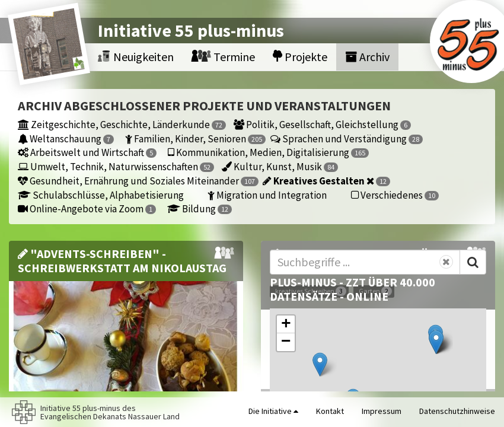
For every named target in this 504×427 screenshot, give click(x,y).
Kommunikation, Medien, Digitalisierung (267, 152)
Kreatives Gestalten (326, 181)
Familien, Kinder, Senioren (194, 138)
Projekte (300, 57)
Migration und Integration (267, 195)
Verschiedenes (395, 195)
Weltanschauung (66, 138)
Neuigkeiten (136, 57)
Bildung (200, 208)
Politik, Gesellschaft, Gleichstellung (322, 124)
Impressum (382, 411)
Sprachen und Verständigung (347, 138)
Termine (223, 57)
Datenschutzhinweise (457, 411)
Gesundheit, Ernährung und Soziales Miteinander (137, 181)
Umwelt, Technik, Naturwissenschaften (116, 166)
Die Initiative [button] (273, 411)
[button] (320, 364)
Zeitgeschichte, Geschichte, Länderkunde (122, 124)
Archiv (367, 57)
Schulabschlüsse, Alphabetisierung (101, 195)
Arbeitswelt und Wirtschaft (87, 152)
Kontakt (330, 411)
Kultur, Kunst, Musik (280, 166)
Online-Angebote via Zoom (87, 208)
